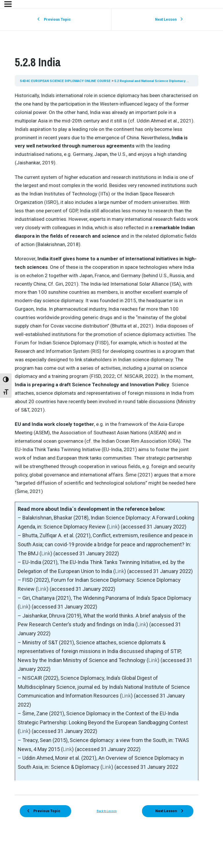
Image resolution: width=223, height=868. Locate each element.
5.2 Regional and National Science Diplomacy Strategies (173, 81)
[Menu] (8, 4)
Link (113, 527)
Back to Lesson (107, 816)
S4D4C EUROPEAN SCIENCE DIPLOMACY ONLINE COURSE (70, 81)
